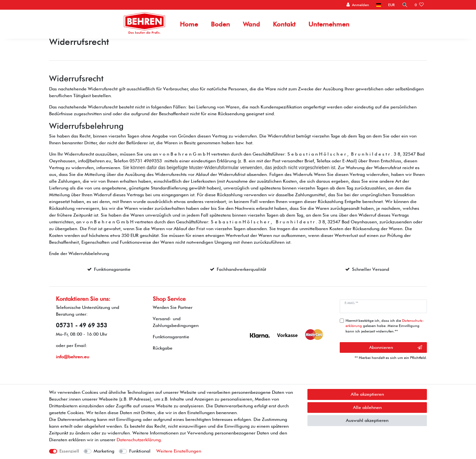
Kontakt (284, 24)
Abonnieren (396, 348)
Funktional (140, 451)
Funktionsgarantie (112, 269)
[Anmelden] (358, 5)
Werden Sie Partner (173, 307)
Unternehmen (329, 24)
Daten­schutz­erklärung (139, 440)
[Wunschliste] (419, 5)
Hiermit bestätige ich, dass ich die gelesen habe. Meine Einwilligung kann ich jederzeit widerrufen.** (385, 326)
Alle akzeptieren (367, 394)
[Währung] (391, 5)
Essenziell (69, 451)
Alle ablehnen (367, 407)
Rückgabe (163, 348)
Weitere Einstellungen (179, 451)
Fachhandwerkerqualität (241, 269)
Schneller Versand (371, 269)
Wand (251, 24)
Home (189, 24)
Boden (220, 24)
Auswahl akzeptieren (367, 420)
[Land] (378, 5)
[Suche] (405, 5)
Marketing (104, 451)
